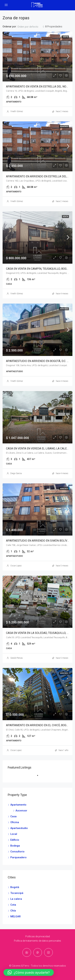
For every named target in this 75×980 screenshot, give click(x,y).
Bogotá (15, 887)
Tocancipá (17, 893)
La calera (16, 899)
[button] (29, 972)
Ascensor (21, 811)
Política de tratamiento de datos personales (37, 941)
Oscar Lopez (16, 566)
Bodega (15, 846)
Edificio (15, 840)
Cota (13, 905)
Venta (65, 37)
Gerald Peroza (16, 658)
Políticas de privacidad (38, 936)
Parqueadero (18, 857)
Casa (13, 816)
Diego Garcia (16, 473)
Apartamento (18, 805)
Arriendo (64, 127)
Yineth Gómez (17, 111)
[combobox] (31, 27)
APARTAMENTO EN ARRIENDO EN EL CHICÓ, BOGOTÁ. (39, 725)
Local (14, 834)
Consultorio (17, 852)
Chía (13, 911)
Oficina (15, 822)
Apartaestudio (19, 828)
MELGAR (16, 916)
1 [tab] (39, 777)
